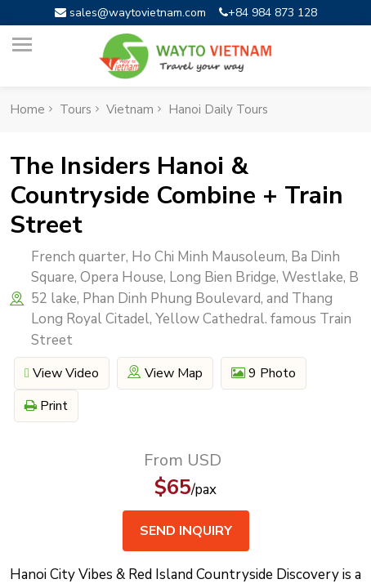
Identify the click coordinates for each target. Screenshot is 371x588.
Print (46, 406)
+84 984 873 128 (268, 13)
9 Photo (264, 373)
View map (165, 373)
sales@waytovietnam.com (130, 13)
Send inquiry (186, 531)
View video (62, 373)
